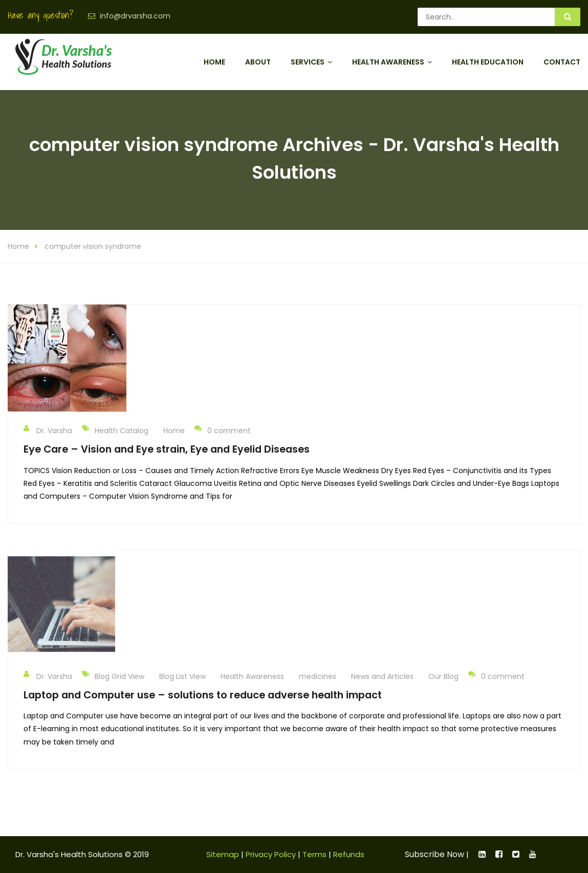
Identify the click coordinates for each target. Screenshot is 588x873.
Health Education (488, 62)
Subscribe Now (434, 854)
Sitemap (223, 854)
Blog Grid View (119, 676)
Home (214, 62)
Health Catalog (122, 431)
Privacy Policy (271, 854)
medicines (318, 676)
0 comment (223, 430)
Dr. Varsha (48, 430)
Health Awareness (388, 62)
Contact (562, 62)
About (258, 62)
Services (308, 62)
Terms (314, 854)
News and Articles (382, 676)
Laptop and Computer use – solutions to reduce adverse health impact (203, 695)
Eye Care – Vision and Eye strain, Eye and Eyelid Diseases (167, 449)
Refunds (349, 854)
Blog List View (182, 676)
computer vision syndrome (93, 246)
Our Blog (443, 676)
